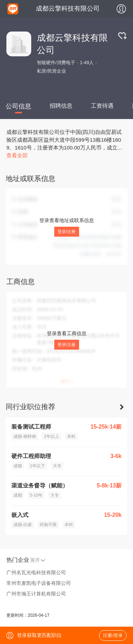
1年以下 (37, 466)
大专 (57, 466)
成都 (18, 466)
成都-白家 (23, 525)
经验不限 (48, 525)
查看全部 (17, 155)
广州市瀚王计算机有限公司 (36, 594)
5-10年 (36, 495)
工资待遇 (102, 106)
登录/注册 (66, 232)
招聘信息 (61, 106)
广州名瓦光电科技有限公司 (36, 572)
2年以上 (52, 436)
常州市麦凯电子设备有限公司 (39, 583)
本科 (71, 436)
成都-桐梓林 (25, 436)
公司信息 (18, 106)
